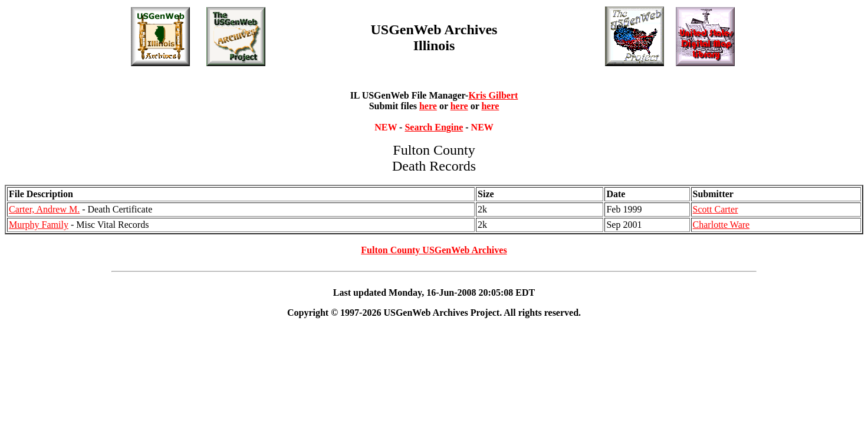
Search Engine (434, 127)
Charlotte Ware (721, 225)
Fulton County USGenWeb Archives (434, 250)
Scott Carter (716, 209)
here (428, 106)
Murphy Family (39, 225)
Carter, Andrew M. (44, 209)
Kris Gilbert (493, 95)
